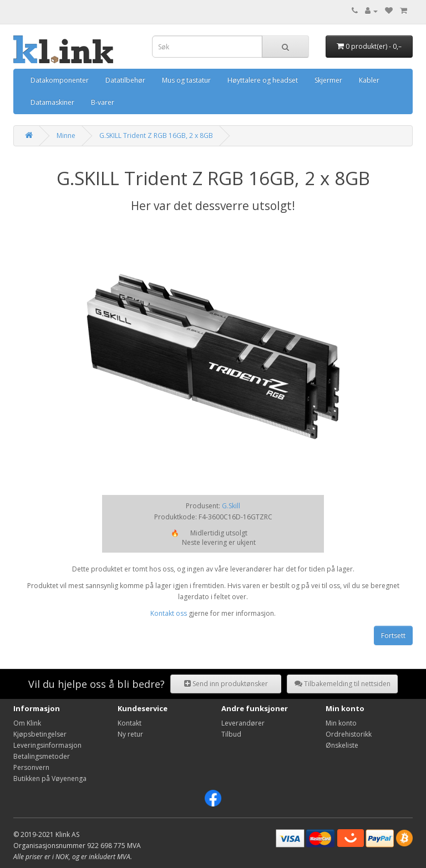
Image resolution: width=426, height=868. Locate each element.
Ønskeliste (342, 745)
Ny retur (130, 734)
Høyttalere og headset (263, 80)
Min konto (341, 723)
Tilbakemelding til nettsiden (343, 684)
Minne (66, 136)
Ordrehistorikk (349, 734)
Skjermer (328, 80)
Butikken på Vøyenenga (50, 778)
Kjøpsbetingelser (40, 734)
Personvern (31, 767)
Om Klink (27, 723)
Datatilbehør (125, 80)
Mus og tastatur (186, 80)
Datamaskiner (52, 102)
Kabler (369, 80)
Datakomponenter (60, 80)
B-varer (103, 102)
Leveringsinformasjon (47, 745)
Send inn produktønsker (226, 684)
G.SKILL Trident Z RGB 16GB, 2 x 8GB (156, 136)
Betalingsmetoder (42, 756)
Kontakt (130, 723)
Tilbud (231, 734)
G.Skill (231, 506)
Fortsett (393, 635)
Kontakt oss (169, 613)
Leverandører (243, 723)
